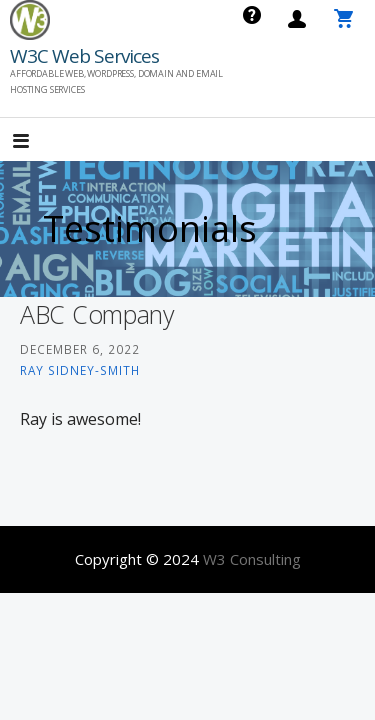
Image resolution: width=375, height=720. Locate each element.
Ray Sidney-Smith (80, 370)
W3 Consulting (252, 559)
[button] (38, 141)
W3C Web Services (84, 56)
